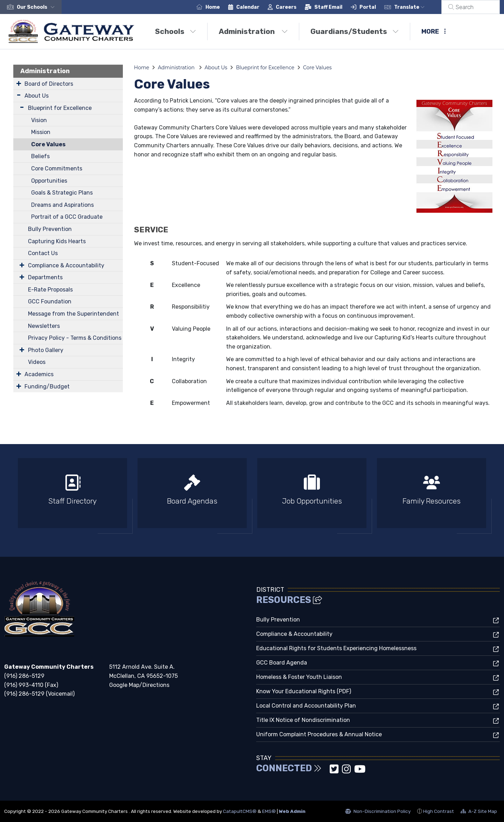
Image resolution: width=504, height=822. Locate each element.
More (434, 31)
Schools (176, 31)
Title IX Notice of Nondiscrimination (303, 720)
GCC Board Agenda (282, 663)
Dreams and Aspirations (62, 205)
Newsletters (44, 326)
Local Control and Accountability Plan (306, 706)
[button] (37, 7)
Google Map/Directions (139, 685)
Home (221, 7)
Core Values (48, 144)
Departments (45, 277)
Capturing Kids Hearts (57, 241)
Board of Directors (49, 84)
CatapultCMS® (240, 811)
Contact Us (43, 253)
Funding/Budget (47, 387)
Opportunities (49, 181)
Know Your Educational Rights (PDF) (304, 691)
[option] (72, 496)
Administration (253, 31)
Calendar (256, 7)
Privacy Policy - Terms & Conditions (75, 338)
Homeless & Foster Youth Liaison (299, 677)
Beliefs (40, 156)
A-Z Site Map (479, 812)
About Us (37, 96)
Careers (295, 7)
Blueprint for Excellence (60, 108)
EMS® (269, 811)
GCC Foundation (50, 301)
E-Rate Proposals (50, 290)
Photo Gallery (46, 350)
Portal (376, 7)
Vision (39, 120)
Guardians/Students (355, 31)
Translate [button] (418, 7)
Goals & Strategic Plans (62, 193)
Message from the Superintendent (73, 314)
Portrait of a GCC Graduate (67, 217)
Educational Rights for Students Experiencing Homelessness (336, 648)
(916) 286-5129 (24, 676)
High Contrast (439, 811)
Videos (37, 362)
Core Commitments (57, 168)
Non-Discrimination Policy (378, 812)
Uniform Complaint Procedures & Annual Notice (319, 734)
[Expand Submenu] (19, 83)
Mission (41, 132)
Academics (39, 374)
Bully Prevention (50, 229)
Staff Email (337, 7)
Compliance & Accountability (66, 265)
